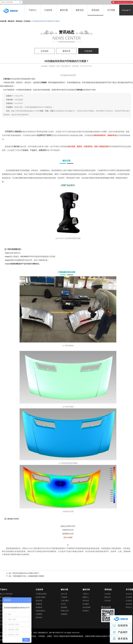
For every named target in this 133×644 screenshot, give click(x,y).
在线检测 (64, 614)
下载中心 (86, 594)
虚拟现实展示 (41, 611)
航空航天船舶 (41, 597)
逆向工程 (64, 594)
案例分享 (66, 51)
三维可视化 (65, 601)
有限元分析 (65, 611)
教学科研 (39, 617)
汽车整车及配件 (41, 594)
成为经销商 (87, 607)
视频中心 (86, 597)
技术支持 (86, 601)
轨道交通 (39, 601)
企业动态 (45, 51)
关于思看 (111, 10)
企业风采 (129, 601)
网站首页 (11, 21)
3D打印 (63, 604)
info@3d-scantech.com (123, 2)
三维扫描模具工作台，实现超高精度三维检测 (28, 576)
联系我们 (86, 611)
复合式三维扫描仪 (6, 594)
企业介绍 (129, 594)
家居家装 (39, 607)
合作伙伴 (129, 604)
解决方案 (64, 10)
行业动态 (27, 21)
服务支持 (80, 10)
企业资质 (129, 597)
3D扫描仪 (42, 636)
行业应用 (48, 10)
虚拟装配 (64, 607)
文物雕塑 (39, 614)
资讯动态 (95, 10)
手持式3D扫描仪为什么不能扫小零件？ (26, 573)
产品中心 (33, 10)
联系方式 (129, 607)
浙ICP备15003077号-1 (57, 633)
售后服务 (86, 604)
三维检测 (64, 597)
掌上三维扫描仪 (6, 597)
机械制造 (39, 604)
